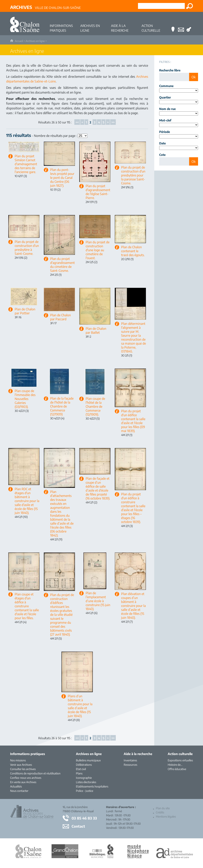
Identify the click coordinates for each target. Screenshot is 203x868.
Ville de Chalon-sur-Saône (45, 7)
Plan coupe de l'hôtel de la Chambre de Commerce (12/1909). (95, 407)
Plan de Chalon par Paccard (60, 317)
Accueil (19, 41)
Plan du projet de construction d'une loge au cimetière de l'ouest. (98, 250)
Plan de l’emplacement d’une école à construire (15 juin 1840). (98, 601)
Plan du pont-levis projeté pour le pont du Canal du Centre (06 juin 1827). (62, 178)
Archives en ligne (35, 41)
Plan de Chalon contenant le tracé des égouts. (133, 251)
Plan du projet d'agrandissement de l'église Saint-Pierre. (98, 192)
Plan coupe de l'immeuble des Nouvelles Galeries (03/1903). (25, 399)
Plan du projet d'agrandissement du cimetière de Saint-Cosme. (62, 265)
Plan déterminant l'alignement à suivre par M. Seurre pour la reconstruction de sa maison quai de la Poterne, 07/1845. (134, 337)
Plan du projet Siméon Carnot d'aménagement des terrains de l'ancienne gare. (26, 164)
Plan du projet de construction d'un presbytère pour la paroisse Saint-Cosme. (133, 175)
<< (77, 122)
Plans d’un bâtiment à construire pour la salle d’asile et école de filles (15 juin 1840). (80, 706)
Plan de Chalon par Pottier (25, 311)
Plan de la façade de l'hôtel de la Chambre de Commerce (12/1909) (62, 406)
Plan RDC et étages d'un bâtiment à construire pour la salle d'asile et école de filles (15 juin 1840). (27, 501)
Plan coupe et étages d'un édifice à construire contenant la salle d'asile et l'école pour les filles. (27, 606)
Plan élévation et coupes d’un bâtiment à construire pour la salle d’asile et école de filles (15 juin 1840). (133, 606)
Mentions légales (166, 816)
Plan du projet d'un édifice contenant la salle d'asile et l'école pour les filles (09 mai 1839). (133, 421)
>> (113, 122)
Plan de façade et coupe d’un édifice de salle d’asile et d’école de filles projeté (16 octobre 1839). (98, 488)
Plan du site (163, 808)
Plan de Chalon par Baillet (96, 331)
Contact (78, 826)
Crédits (160, 812)
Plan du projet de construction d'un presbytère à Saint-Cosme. (27, 248)
